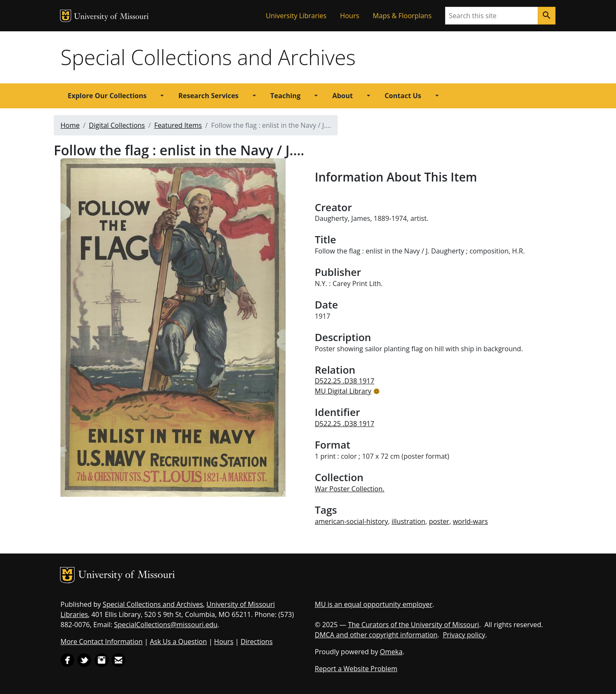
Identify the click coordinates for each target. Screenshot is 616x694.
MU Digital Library (343, 391)
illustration (408, 521)
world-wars (470, 521)
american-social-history (351, 521)
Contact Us (403, 96)
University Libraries (296, 16)
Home (70, 125)
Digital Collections (117, 125)
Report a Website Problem (356, 669)
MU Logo (66, 16)
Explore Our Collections (107, 96)
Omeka (391, 652)
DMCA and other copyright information (376, 635)
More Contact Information (102, 642)
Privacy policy (464, 635)
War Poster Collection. (349, 489)
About (342, 96)
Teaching (286, 96)
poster (439, 521)
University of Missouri (111, 17)
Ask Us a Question (178, 642)
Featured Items (178, 125)
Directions (257, 642)
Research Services (208, 96)
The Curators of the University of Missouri (413, 625)
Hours (350, 16)
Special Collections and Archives (208, 57)
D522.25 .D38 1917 (345, 381)
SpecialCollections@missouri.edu (166, 625)
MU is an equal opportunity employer (374, 604)
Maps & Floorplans (402, 16)
